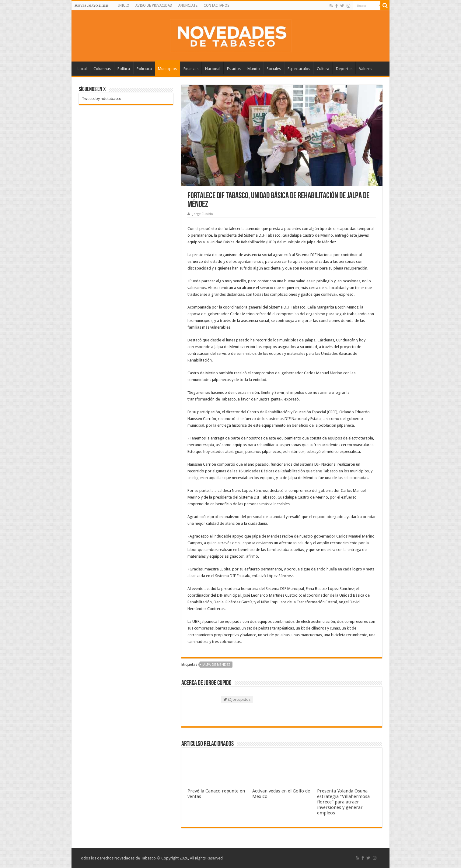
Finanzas (191, 69)
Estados (234, 69)
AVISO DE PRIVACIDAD (154, 5)
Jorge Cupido (203, 214)
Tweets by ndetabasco (102, 99)
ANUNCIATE (188, 5)
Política (124, 69)
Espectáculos (299, 69)
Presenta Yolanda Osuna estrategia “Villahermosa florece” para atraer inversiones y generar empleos (343, 802)
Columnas (102, 69)
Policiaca (144, 69)
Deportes (344, 69)
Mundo (254, 69)
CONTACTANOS (217, 5)
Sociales (274, 69)
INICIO (124, 5)
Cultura (323, 69)
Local (82, 69)
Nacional (213, 69)
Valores (366, 69)
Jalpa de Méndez (216, 665)
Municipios (167, 69)
